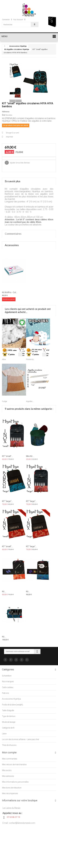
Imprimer (10, 137)
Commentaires (13, 234)
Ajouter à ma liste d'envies (20, 163)
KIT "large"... (7, 501)
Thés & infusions (9, 745)
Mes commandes (10, 759)
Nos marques (8, 682)
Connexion (7, 20)
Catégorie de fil (8, 728)
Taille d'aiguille (8, 710)
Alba (4, 359)
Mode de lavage (9, 722)
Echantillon (7, 676)
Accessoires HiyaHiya (18, 46)
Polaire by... (30, 359)
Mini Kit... (30, 456)
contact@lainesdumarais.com (22, 823)
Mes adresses (8, 776)
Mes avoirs (7, 770)
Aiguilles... (30, 401)
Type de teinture (9, 716)
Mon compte (9, 752)
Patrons (5, 693)
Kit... (4, 591)
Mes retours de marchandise (14, 765)
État (4, 115)
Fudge (4, 401)
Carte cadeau (8, 687)
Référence (6, 112)
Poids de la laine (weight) (12, 705)
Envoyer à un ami (13, 133)
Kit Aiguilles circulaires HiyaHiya (17, 49)
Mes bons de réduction (12, 788)
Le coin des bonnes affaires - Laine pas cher (21, 739)
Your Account (19, 20)
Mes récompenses (10, 793)
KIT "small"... (7, 456)
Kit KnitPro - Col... (10, 292)
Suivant (16, 101)
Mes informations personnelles (15, 782)
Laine (4, 734)
